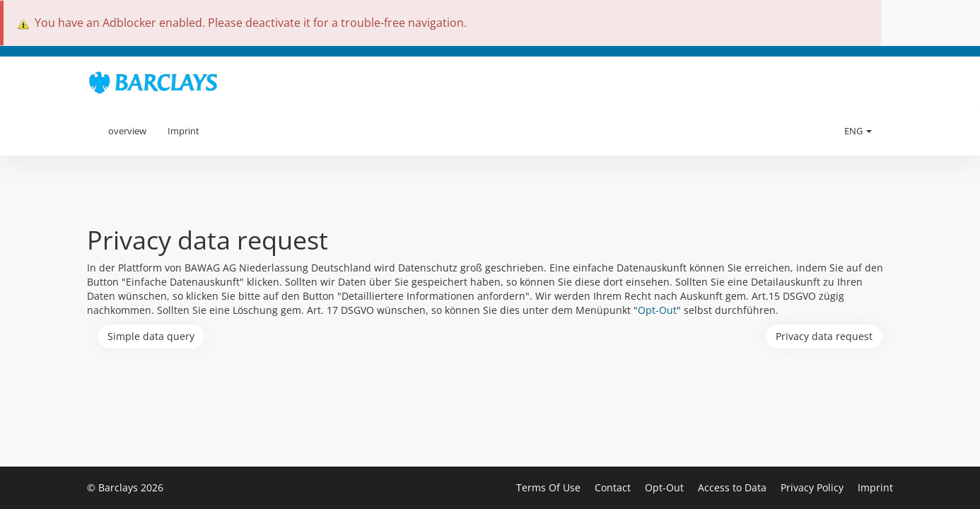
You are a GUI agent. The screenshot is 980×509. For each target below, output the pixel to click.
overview (127, 131)
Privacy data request (824, 336)
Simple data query (151, 336)
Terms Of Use (550, 487)
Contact (614, 487)
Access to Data (734, 487)
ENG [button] (858, 131)
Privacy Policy (813, 487)
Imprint (183, 131)
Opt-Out (657, 310)
